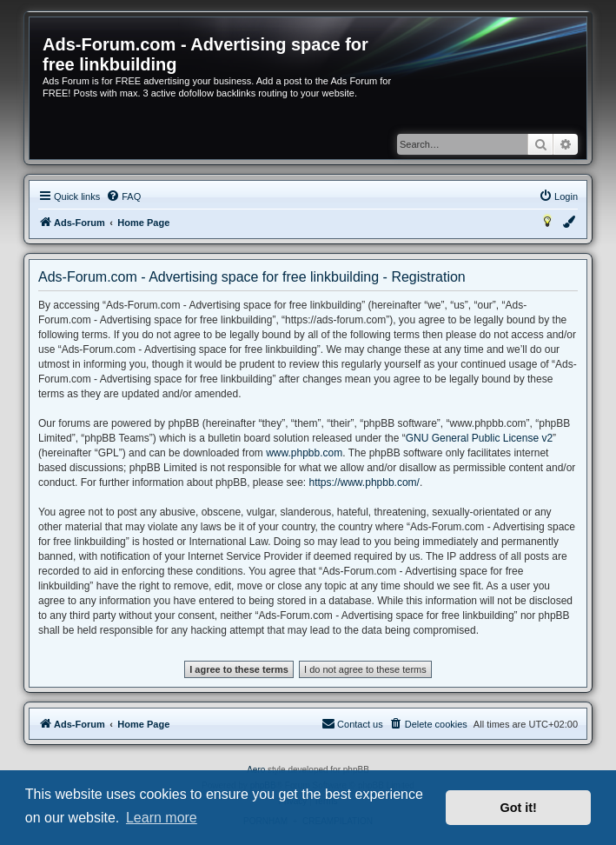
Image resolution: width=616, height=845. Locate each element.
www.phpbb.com (304, 453)
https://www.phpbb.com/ (364, 482)
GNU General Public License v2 (479, 438)
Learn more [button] (162, 818)
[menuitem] (123, 196)
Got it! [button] (519, 808)
